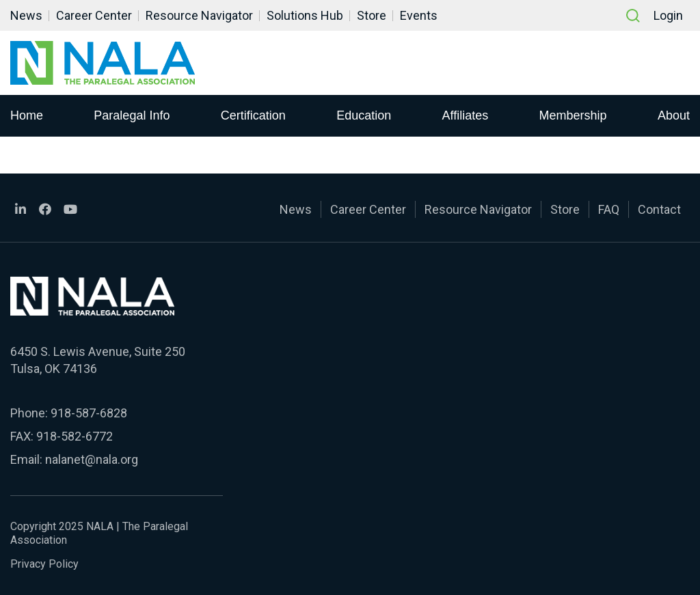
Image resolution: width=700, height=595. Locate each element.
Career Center (94, 15)
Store (372, 15)
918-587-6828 (89, 413)
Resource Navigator (199, 15)
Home (27, 115)
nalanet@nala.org (92, 459)
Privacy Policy (44, 564)
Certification (253, 115)
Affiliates (466, 115)
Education (364, 115)
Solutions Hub (305, 15)
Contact (659, 209)
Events (419, 15)
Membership (573, 115)
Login (668, 15)
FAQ (609, 209)
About (674, 115)
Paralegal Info (132, 115)
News (26, 15)
